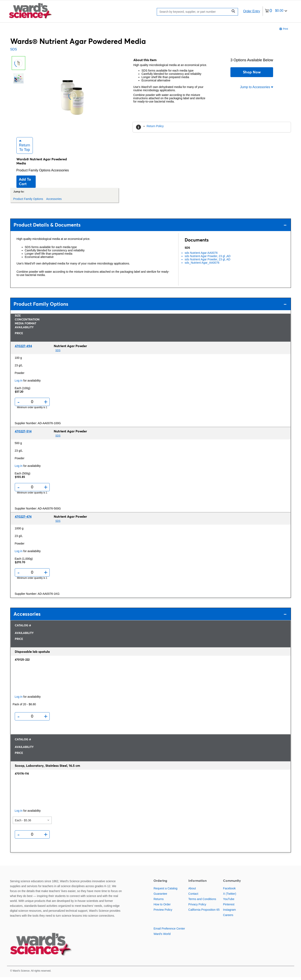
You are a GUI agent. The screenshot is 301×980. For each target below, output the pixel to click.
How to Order (162, 907)
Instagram (229, 913)
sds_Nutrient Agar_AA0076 (202, 266)
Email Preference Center (169, 932)
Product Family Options (34, 173)
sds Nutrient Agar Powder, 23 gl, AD (208, 262)
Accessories (60, 173)
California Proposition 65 (204, 913)
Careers (228, 918)
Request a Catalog (165, 891)
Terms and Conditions (202, 902)
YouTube (229, 902)
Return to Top (25, 148)
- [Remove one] (19, 405)
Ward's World (162, 937)
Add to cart (25, 184)
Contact (193, 897)
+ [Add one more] (46, 405)
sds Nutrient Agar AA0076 (201, 256)
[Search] (194, 12)
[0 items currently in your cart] (276, 11)
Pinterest (229, 907)
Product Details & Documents (150, 228)
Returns (159, 902)
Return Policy (155, 126)
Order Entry (252, 11)
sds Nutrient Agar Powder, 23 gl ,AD (208, 259)
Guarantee (160, 897)
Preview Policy (163, 913)
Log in (19, 383)
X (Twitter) (230, 897)
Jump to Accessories (257, 87)
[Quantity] (32, 405)
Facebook (229, 891)
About (192, 891)
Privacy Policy (197, 907)
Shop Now (252, 72)
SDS (14, 49)
